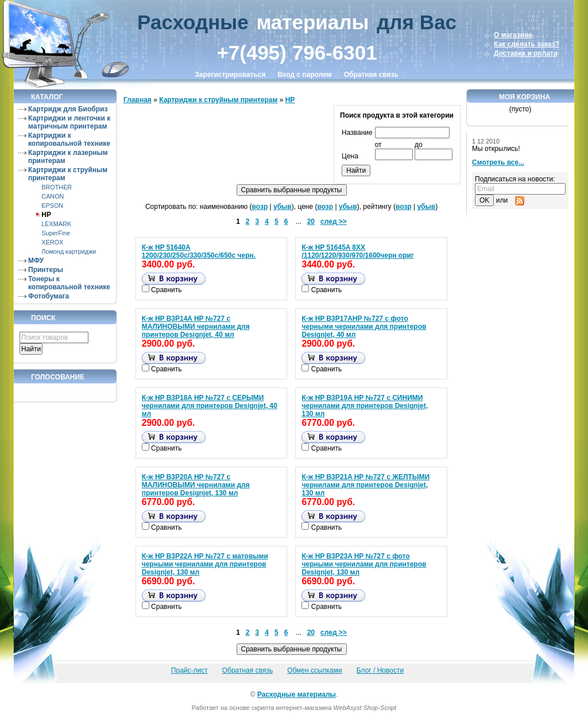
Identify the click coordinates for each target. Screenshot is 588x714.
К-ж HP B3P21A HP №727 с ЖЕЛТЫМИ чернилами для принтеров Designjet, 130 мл (365, 485)
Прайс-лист (189, 670)
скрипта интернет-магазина (291, 708)
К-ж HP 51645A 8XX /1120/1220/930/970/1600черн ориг (357, 251)
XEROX (52, 242)
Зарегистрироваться (230, 75)
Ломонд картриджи (69, 251)
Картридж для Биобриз (68, 109)
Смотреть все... (498, 162)
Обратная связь (371, 75)
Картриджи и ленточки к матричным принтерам (69, 122)
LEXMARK (56, 224)
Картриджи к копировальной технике (69, 139)
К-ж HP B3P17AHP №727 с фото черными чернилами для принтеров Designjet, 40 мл (364, 327)
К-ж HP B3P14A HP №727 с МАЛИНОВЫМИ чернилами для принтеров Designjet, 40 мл (196, 327)
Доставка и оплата (526, 53)
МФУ (36, 261)
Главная (138, 100)
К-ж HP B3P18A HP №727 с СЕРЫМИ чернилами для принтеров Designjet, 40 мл (210, 406)
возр (260, 207)
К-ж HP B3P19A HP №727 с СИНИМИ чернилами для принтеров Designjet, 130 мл (365, 406)
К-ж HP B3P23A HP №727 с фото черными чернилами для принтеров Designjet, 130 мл (364, 564)
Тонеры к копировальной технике (69, 283)
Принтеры (46, 270)
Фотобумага (49, 296)
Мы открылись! (496, 149)
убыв (283, 207)
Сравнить (166, 290)
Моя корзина (525, 97)
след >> (334, 222)
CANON (53, 196)
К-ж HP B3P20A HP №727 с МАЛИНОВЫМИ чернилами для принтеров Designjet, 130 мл (196, 485)
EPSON (52, 205)
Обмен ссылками (315, 670)
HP (46, 215)
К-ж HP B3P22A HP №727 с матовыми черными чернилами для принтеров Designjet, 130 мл (205, 564)
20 (311, 222)
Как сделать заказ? (527, 44)
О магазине (513, 35)
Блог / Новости (380, 670)
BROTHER (57, 187)
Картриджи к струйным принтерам (218, 100)
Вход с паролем (305, 75)
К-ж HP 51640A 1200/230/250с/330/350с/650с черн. (199, 251)
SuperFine (56, 233)
